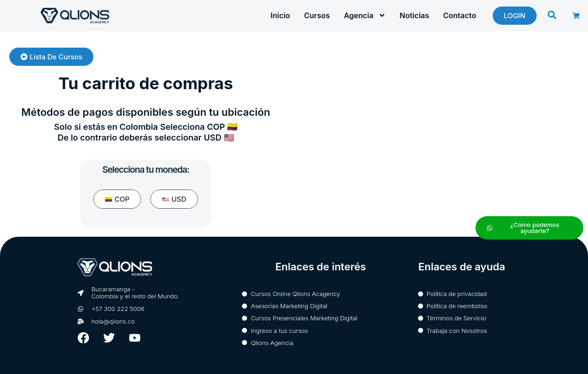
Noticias (414, 15)
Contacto (460, 15)
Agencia (365, 15)
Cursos (317, 15)
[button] (552, 15)
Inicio (280, 15)
